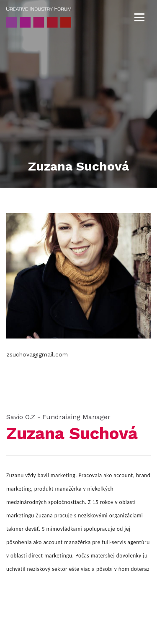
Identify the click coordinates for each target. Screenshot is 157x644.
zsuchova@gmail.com (37, 354)
